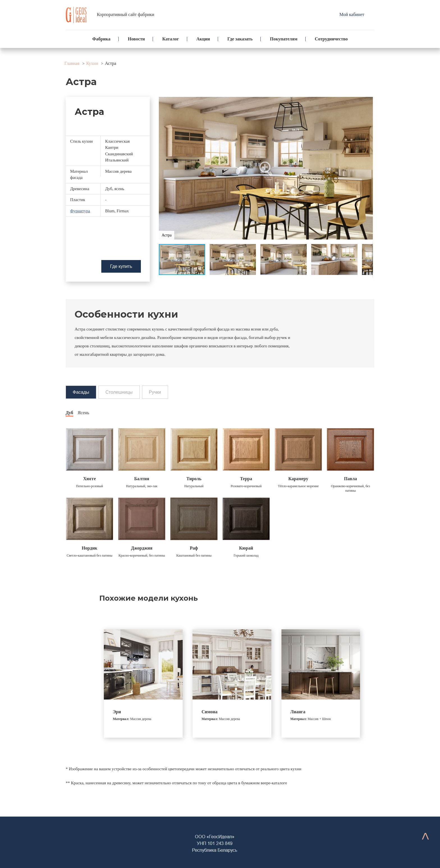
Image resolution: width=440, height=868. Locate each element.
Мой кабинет (352, 14)
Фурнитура (80, 211)
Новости (137, 39)
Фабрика (101, 39)
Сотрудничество (331, 39)
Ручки (155, 392)
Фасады (81, 392)
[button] (266, 168)
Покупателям (284, 39)
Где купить (121, 266)
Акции (203, 39)
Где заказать (240, 39)
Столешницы (119, 392)
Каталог (170, 39)
